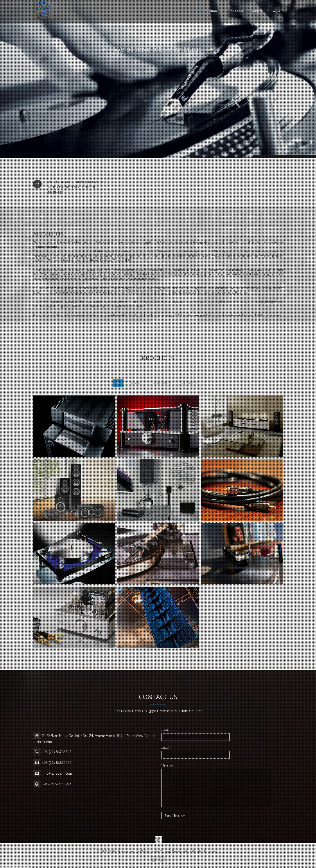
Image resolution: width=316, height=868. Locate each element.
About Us (216, 12)
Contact (259, 12)
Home (199, 12)
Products (237, 12)
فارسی (276, 12)
